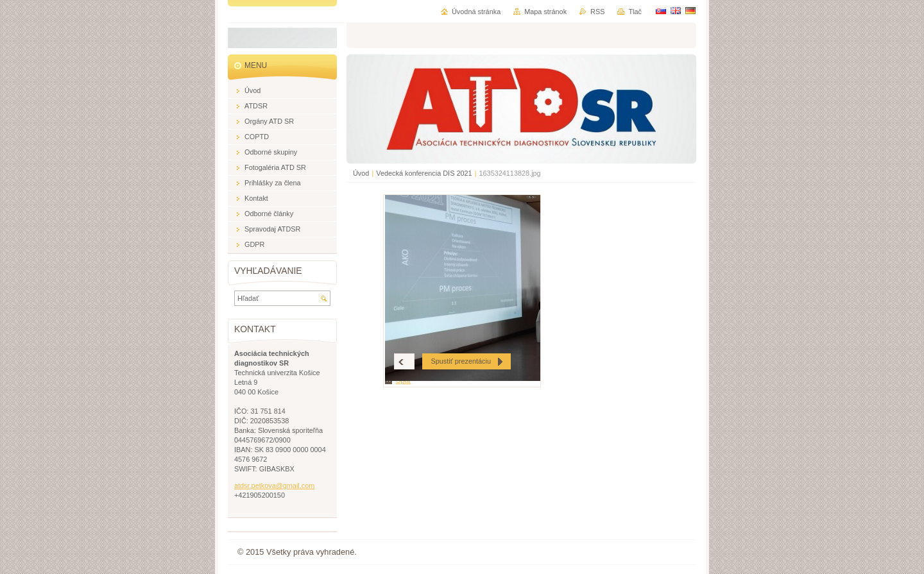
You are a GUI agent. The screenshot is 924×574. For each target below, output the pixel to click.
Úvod (361, 173)
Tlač (635, 12)
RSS (597, 12)
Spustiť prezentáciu (461, 361)
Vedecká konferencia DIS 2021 (424, 173)
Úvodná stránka (476, 12)
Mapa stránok (545, 12)
